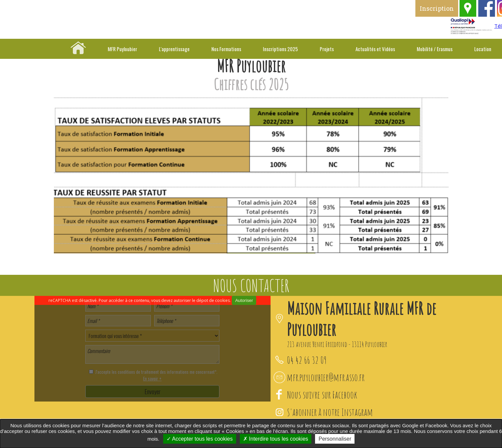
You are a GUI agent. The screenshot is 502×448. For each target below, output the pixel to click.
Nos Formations (226, 49)
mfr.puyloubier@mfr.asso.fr (326, 377)
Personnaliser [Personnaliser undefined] (335, 439)
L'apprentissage (174, 49)
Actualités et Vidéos (375, 49)
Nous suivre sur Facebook (322, 395)
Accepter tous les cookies (200, 439)
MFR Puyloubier (122, 49)
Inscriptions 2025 (280, 49)
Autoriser (244, 300)
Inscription (447, 8)
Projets (327, 49)
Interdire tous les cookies (276, 439)
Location (483, 49)
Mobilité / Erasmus (435, 49)
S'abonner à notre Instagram (330, 412)
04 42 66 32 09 (307, 360)
